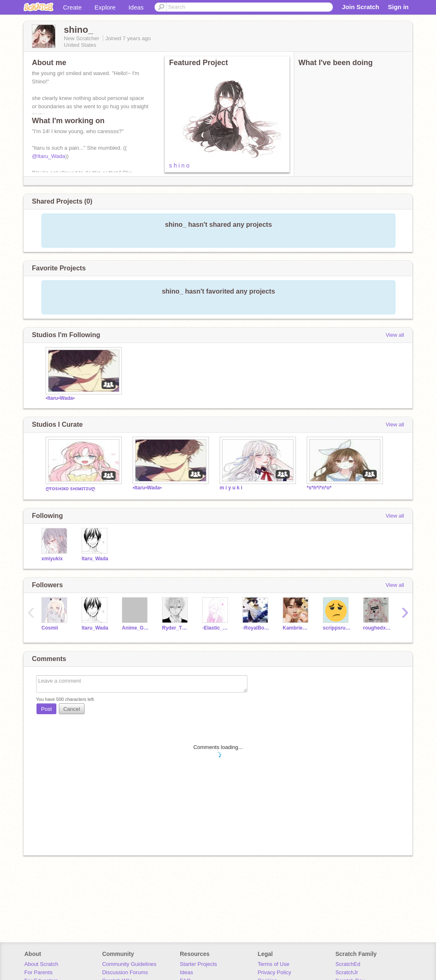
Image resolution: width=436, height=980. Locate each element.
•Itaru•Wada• (60, 398)
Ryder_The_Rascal (176, 628)
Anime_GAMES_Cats (136, 628)
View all (395, 335)
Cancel (72, 709)
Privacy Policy (275, 972)
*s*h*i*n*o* (319, 488)
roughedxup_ (377, 628)
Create (72, 7)
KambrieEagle (297, 628)
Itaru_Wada (95, 559)
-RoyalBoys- (256, 628)
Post (46, 709)
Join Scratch (361, 7)
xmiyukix (52, 559)
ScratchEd (348, 964)
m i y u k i (231, 488)
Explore (105, 7)
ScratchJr (347, 972)
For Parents (39, 972)
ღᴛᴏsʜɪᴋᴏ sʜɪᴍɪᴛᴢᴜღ (70, 489)
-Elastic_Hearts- (216, 628)
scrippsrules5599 (337, 628)
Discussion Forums (125, 972)
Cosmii (50, 628)
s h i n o (179, 165)
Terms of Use (274, 964)
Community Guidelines (129, 964)
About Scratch (41, 964)
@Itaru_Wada (48, 156)
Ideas (136, 7)
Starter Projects (199, 964)
